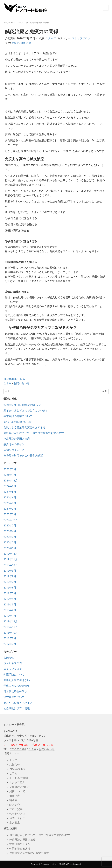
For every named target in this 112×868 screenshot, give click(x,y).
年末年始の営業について (18, 416)
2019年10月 (11, 565)
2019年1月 (10, 616)
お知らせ (9, 657)
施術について (17, 791)
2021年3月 (10, 503)
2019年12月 (11, 554)
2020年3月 (10, 537)
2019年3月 (10, 604)
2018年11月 (11, 627)
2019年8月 (10, 576)
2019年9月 (10, 571)
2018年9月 (10, 638)
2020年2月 (10, 542)
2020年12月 (11, 520)
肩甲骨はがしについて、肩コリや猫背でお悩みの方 (34, 433)
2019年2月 (10, 610)
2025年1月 (10, 475)
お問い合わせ (22, 383)
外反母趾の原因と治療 (17, 439)
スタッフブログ (22, 23)
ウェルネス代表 (13, 663)
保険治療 (15, 796)
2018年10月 (11, 633)
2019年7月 (10, 582)
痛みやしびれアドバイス (18, 703)
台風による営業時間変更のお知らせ (24, 427)
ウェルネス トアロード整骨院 (53, 864)
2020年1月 (10, 548)
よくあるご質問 (19, 778)
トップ (13, 760)
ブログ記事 (16, 809)
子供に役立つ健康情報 (17, 686)
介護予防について (14, 674)
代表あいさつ (17, 814)
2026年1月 (10, 469)
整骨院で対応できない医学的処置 (23, 456)
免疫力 (15, 43)
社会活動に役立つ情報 (17, 708)
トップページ (9, 23)
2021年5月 (10, 492)
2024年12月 (11, 481)
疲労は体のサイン (14, 444)
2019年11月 (11, 559)
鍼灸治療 (26, 43)
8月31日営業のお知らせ (17, 422)
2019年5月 (10, 593)
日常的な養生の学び (15, 691)
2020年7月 (10, 525)
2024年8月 (10, 486)
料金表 (13, 800)
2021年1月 (10, 514)
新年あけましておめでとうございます (26, 410)
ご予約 (7, 383)
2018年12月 (11, 621)
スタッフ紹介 (17, 782)
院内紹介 (15, 805)
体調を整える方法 (14, 450)
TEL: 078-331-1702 (15, 379)
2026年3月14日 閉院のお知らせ (22, 405)
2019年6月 (10, 588)
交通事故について (20, 787)
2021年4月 (10, 497)
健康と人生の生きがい (17, 680)
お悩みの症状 (17, 769)
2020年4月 (10, 531)
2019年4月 (10, 599)
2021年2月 (10, 509)
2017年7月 (10, 644)
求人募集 (15, 823)
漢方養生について (14, 697)
